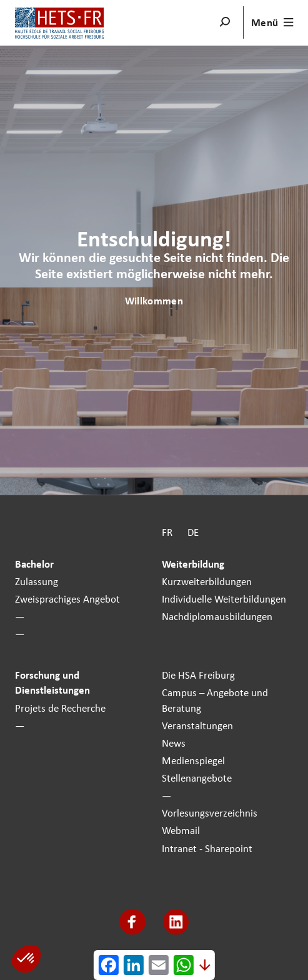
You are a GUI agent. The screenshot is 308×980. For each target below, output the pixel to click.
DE (193, 533)
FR (167, 533)
